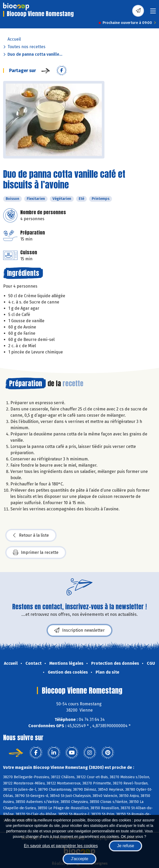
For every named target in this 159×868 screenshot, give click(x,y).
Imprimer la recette (36, 553)
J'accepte (79, 859)
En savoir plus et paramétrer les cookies (61, 846)
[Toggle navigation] (153, 13)
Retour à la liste (31, 535)
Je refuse (125, 846)
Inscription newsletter (79, 630)
